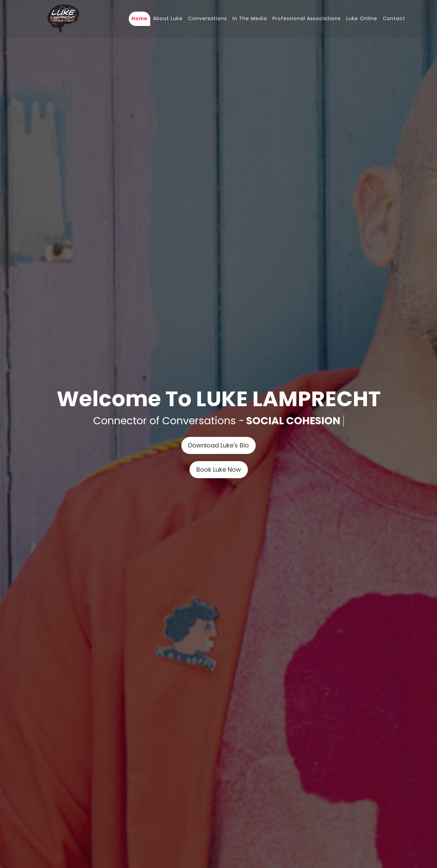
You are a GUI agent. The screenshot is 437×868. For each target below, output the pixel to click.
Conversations (208, 18)
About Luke (168, 18)
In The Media (250, 18)
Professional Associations (307, 18)
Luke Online (362, 18)
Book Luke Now (219, 469)
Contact (394, 18)
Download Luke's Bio (218, 445)
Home (139, 18)
